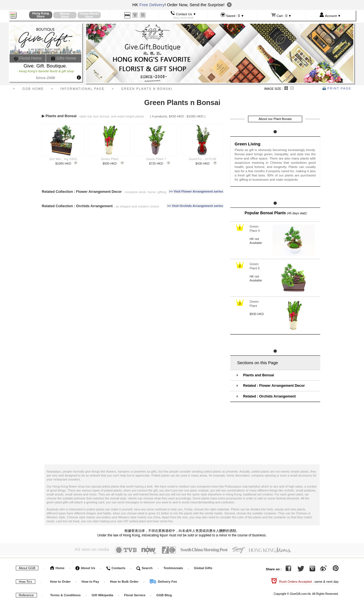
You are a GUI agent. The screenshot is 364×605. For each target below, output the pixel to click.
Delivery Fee (163, 580)
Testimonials (173, 567)
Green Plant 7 (156, 159)
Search (144, 567)
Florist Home (28, 58)
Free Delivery (152, 5)
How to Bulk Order (125, 580)
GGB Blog (164, 594)
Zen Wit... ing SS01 (63, 159)
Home (57, 567)
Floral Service (135, 594)
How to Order (61, 580)
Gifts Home (63, 58)
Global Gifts (203, 567)
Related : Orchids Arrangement (269, 396)
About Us (85, 567)
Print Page (337, 88)
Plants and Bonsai (259, 375)
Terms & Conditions (65, 594)
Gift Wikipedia (103, 594)
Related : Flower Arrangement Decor (274, 386)
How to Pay (91, 580)
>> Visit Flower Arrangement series (196, 191)
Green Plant (110, 159)
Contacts (116, 567)
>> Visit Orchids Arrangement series (195, 206)
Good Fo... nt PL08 (202, 159)
